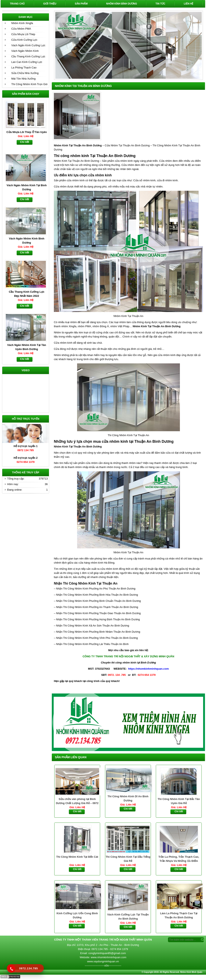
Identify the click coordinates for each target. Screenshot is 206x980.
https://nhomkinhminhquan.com (148, 669)
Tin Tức (160, 4)
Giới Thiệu (50, 4)
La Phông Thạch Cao (24, 68)
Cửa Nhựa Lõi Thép (23, 34)
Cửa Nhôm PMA (21, 29)
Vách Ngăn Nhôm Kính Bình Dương (27, 241)
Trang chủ (17, 4)
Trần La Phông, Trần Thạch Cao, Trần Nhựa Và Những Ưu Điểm (179, 859)
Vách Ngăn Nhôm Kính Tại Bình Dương (27, 187)
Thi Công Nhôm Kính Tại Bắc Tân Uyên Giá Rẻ (179, 801)
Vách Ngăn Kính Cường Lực (28, 45)
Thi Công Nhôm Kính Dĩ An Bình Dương (128, 799)
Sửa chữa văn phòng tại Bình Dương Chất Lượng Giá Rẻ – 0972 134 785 (77, 801)
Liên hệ (189, 4)
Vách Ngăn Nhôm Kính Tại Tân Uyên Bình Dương (27, 347)
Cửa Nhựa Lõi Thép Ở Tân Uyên (27, 132)
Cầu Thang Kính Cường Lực (28, 56)
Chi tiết (77, 811)
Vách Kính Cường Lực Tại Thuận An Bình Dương (128, 917)
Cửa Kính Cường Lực (24, 40)
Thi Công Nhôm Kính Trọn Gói (29, 84)
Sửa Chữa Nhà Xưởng (25, 73)
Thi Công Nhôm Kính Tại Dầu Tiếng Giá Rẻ (128, 859)
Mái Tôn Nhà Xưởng (23, 79)
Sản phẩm (81, 4)
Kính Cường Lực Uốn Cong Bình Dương (77, 916)
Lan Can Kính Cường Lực (27, 62)
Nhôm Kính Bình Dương (122, 4)
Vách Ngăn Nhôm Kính (25, 51)
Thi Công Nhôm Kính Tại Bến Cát (77, 857)
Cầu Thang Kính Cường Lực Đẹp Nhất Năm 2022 (27, 294)
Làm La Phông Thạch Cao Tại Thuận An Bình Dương (179, 916)
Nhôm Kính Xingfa (22, 23)
